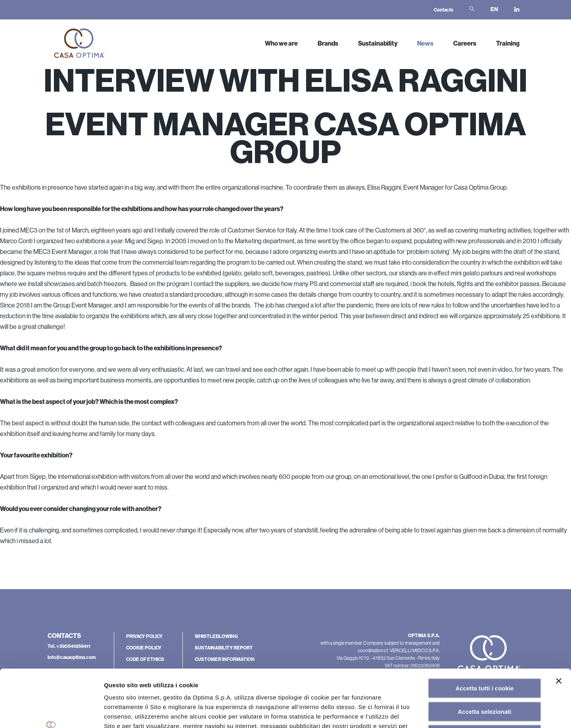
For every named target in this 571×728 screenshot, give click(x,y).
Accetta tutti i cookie (485, 631)
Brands (328, 43)
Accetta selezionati (484, 654)
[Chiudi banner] (559, 624)
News (425, 43)
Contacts (444, 10)
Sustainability (378, 43)
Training (508, 43)
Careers (465, 43)
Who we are (281, 43)
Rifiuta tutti (484, 677)
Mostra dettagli (402, 712)
